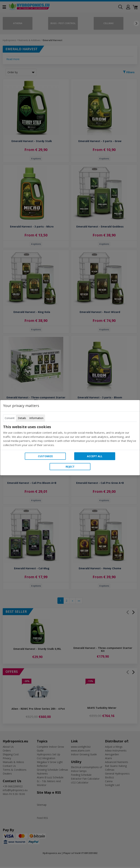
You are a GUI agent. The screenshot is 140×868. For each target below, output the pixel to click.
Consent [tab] (10, 418)
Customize (45, 456)
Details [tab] (22, 418)
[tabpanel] (70, 436)
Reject (70, 467)
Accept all (95, 456)
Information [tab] (36, 418)
